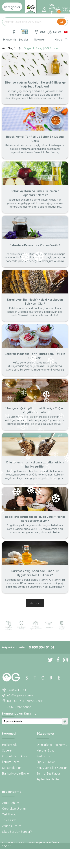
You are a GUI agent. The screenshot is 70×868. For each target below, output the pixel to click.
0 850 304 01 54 (42, 647)
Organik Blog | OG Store (41, 48)
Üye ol (52, 13)
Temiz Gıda (9, 820)
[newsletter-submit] (65, 721)
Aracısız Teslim (12, 826)
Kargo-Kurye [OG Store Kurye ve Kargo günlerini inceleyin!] (55, 36)
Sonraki (35, 603)
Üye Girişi (52, 6)
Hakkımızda (10, 745)
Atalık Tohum (11, 803)
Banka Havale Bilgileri (16, 773)
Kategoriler (12, 7)
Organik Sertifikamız (16, 756)
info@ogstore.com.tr (20, 695)
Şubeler (7, 750)
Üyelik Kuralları (46, 762)
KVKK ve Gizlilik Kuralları (52, 768)
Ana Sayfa (9, 48)
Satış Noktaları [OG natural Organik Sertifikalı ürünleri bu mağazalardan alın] (40, 36)
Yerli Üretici (9, 814)
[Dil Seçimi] (66, 36)
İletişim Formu (11, 762)
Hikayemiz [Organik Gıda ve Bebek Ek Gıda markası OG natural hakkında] (10, 36)
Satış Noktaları (12, 768)
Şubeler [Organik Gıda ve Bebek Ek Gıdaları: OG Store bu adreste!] (24, 35)
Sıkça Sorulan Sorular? (17, 832)
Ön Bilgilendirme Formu (52, 745)
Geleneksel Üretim (14, 809)
